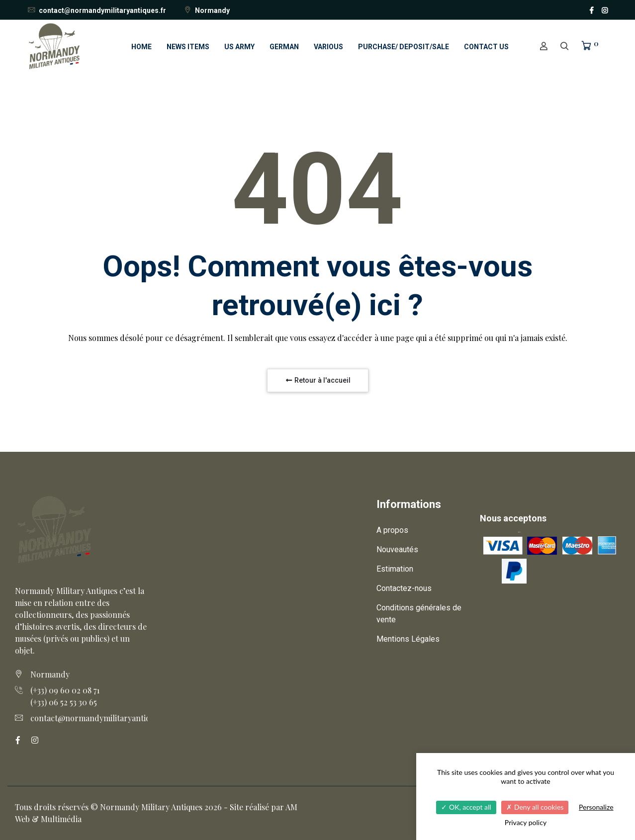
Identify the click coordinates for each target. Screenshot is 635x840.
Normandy (206, 10)
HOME (141, 47)
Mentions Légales (408, 639)
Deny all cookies (535, 807)
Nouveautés (397, 549)
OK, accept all (466, 807)
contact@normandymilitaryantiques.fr (96, 10)
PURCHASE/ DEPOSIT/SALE (404, 47)
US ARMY (239, 47)
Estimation (395, 569)
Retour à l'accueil (318, 380)
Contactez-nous (404, 588)
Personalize (596, 807)
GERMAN (284, 47)
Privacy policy (526, 822)
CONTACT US (486, 47)
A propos (392, 530)
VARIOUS (328, 47)
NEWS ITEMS (188, 47)
